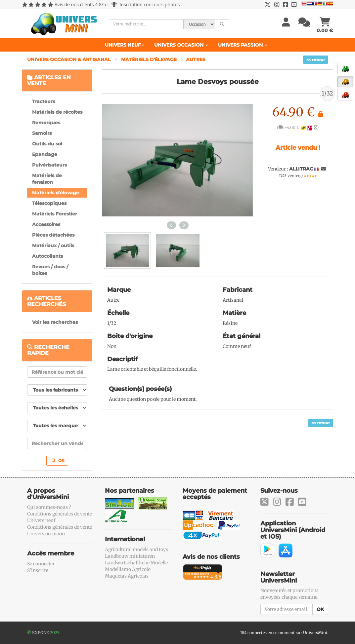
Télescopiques (49, 203)
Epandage (45, 154)
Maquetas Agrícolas (127, 576)
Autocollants (47, 256)
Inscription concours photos (146, 4)
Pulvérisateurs (49, 165)
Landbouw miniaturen (130, 556)
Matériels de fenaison (47, 179)
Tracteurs (44, 101)
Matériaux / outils (53, 246)
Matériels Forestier (55, 214)
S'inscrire (38, 570)
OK (58, 460)
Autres (196, 59)
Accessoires (46, 224)
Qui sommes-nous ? (49, 507)
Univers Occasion (181, 45)
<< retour (316, 60)
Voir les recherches (55, 322)
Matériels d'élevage (150, 59)
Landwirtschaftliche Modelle (136, 563)
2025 (55, 633)
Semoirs (42, 133)
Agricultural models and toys (136, 549)
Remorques (46, 123)
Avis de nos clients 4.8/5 (80, 4)
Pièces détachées (53, 235)
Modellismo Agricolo (128, 569)
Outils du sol (47, 144)
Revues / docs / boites (50, 270)
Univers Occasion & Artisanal (69, 59)
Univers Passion (243, 45)
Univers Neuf (125, 45)
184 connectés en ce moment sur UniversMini (284, 633)
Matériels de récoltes (57, 112)
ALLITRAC (301, 169)
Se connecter (41, 564)
